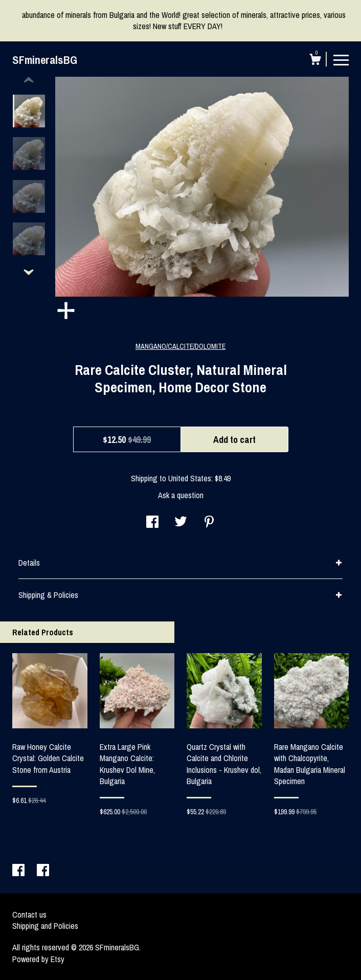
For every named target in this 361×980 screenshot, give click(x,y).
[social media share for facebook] (152, 523)
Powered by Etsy (38, 959)
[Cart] (315, 61)
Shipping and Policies (45, 926)
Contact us (29, 915)
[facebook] (19, 871)
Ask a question (181, 495)
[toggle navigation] (341, 59)
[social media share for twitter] (181, 523)
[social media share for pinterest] (209, 523)
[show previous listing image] (29, 80)
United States (190, 478)
